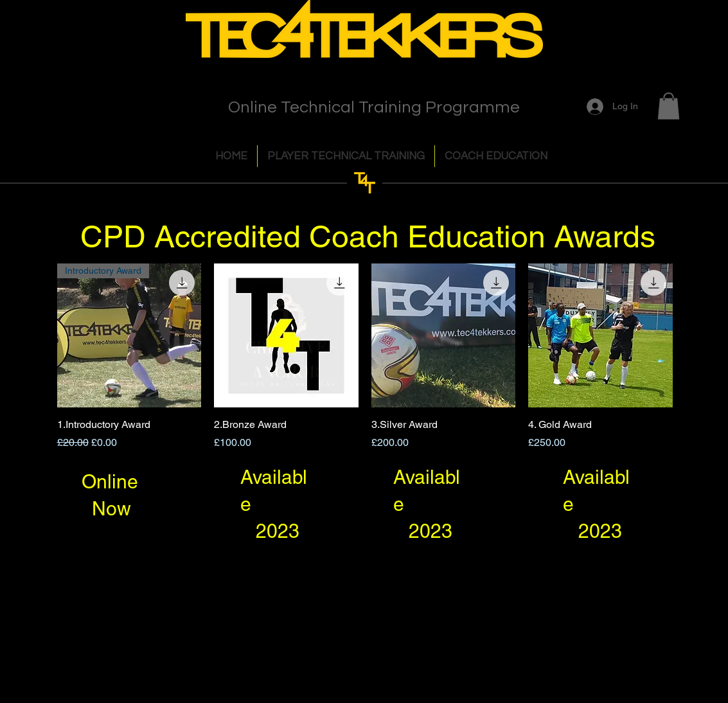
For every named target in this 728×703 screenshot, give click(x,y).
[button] (669, 106)
